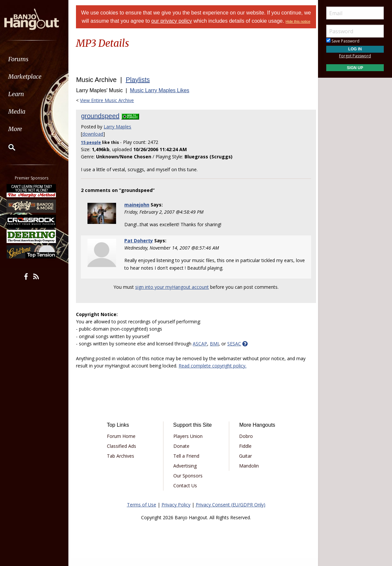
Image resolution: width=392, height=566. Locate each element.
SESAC (237, 351)
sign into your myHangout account (172, 295)
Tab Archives (123, 464)
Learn (22, 94)
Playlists (141, 88)
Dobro (245, 444)
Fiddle (245, 454)
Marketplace (30, 77)
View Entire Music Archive (110, 108)
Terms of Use (142, 512)
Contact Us (186, 493)
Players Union (189, 444)
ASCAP (203, 351)
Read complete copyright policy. (215, 374)
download (96, 142)
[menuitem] (37, 59)
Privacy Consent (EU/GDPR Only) (231, 512)
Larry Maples (120, 135)
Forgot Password (355, 56)
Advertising (186, 474)
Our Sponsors (189, 484)
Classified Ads (124, 454)
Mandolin (248, 474)
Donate (182, 454)
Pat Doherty (141, 248)
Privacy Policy (176, 512)
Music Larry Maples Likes (163, 98)
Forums (24, 59)
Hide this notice (196, 30)
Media (22, 111)
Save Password (343, 41)
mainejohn (139, 213)
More (21, 129)
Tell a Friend (187, 464)
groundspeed (103, 124)
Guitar (245, 464)
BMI (217, 351)
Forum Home (123, 444)
